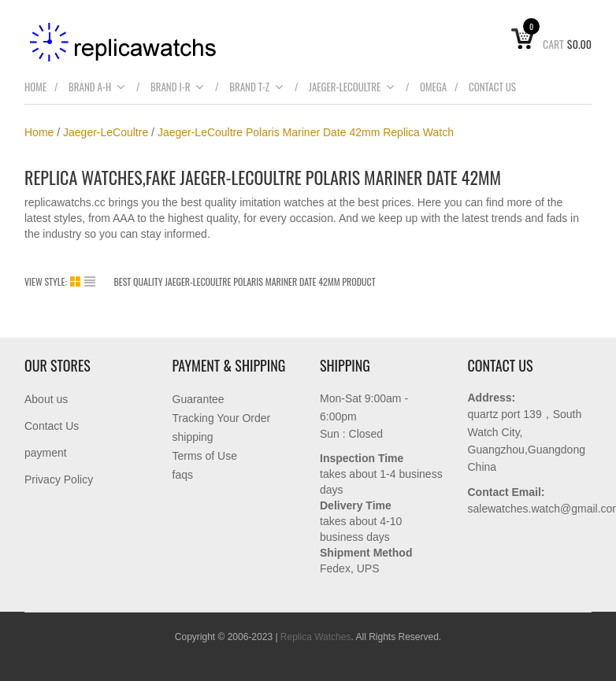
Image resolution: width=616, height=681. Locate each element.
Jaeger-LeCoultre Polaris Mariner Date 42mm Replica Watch (306, 132)
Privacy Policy (59, 479)
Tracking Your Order (222, 418)
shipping (193, 437)
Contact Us (492, 87)
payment (46, 453)
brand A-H (97, 87)
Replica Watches (316, 637)
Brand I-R (178, 87)
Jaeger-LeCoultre (352, 87)
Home (35, 87)
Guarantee (199, 399)
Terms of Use (205, 456)
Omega (433, 87)
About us (46, 399)
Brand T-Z (256, 87)
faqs (183, 475)
